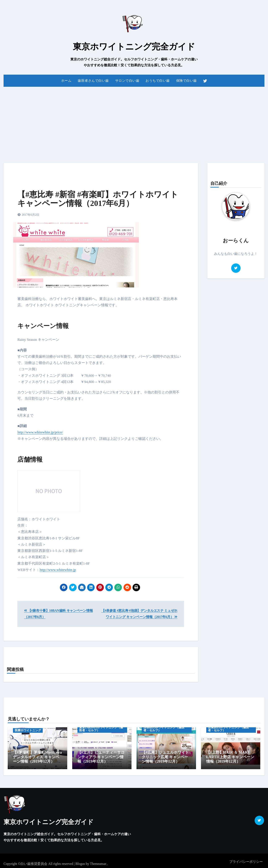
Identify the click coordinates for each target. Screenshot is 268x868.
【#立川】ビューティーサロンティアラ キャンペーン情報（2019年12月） (101, 757)
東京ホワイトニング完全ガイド (134, 47)
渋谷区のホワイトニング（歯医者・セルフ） (164, 729)
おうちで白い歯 (158, 81)
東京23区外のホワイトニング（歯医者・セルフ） (101, 729)
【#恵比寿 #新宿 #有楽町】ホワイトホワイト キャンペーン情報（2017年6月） (98, 199)
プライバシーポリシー (246, 860)
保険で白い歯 (186, 81)
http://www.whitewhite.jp (58, 570)
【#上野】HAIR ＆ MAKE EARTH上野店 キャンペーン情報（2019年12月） (230, 757)
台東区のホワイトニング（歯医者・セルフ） (228, 729)
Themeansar (98, 862)
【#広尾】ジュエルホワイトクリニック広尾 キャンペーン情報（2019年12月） (165, 757)
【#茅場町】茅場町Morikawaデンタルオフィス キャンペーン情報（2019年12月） (37, 757)
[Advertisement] (134, 122)
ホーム (66, 81)
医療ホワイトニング (28, 730)
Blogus (80, 862)
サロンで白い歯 (127, 81)
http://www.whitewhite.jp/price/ (40, 432)
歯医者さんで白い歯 (93, 81)
